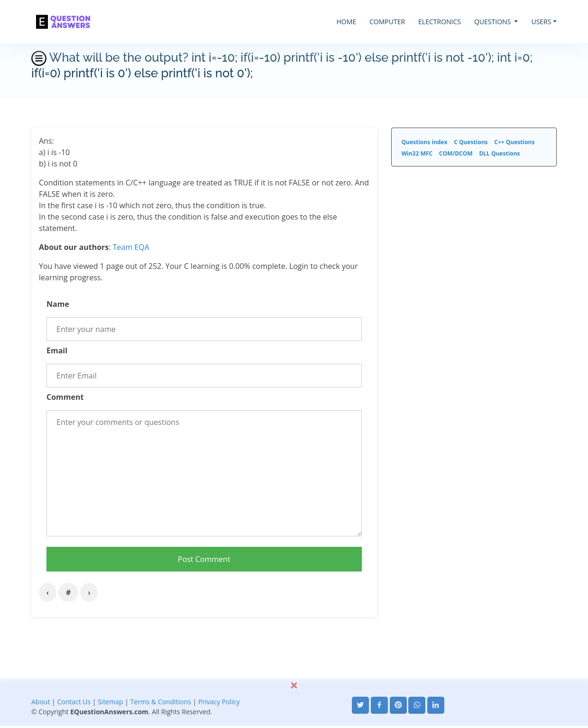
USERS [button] (541, 22)
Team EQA (131, 247)
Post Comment (204, 559)
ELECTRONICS (440, 22)
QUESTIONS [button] (493, 22)
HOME (346, 22)
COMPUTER (387, 22)
